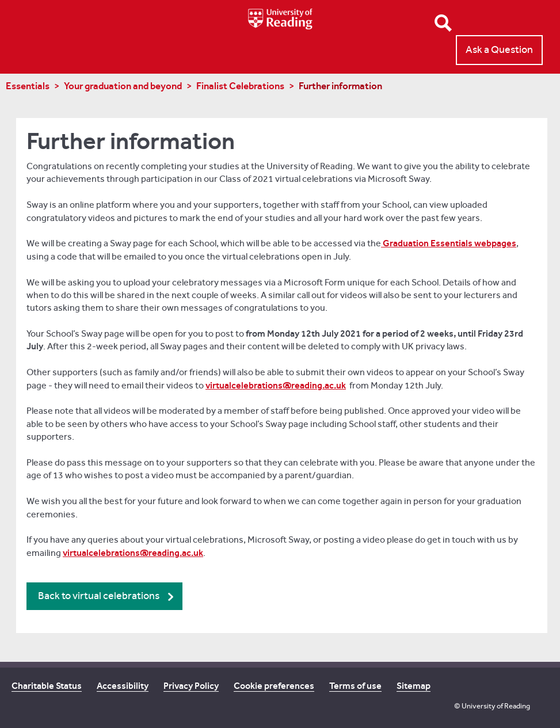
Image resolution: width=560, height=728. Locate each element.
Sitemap (414, 686)
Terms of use (355, 686)
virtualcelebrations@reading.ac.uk (276, 385)
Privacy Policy (191, 686)
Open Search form (443, 23)
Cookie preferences (274, 686)
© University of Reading (492, 706)
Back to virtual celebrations (99, 596)
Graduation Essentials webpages (449, 243)
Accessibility (123, 686)
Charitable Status (47, 686)
